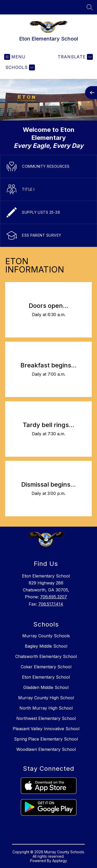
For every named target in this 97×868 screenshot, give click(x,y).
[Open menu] (15, 57)
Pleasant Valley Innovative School (46, 729)
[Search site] (90, 7)
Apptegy (60, 861)
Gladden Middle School (46, 687)
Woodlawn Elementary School (46, 749)
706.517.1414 (51, 604)
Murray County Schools (46, 636)
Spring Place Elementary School (46, 739)
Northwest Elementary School (46, 718)
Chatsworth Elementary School (46, 656)
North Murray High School (46, 708)
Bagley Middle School (46, 646)
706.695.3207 (54, 597)
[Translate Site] (75, 57)
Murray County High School (46, 698)
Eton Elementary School (46, 677)
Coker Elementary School (46, 667)
